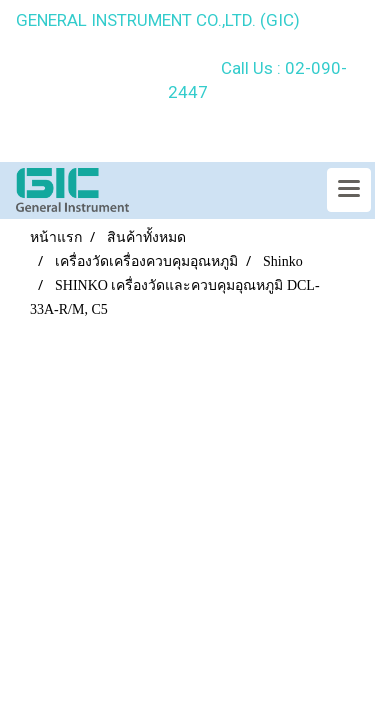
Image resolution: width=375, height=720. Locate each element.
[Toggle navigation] (349, 190)
